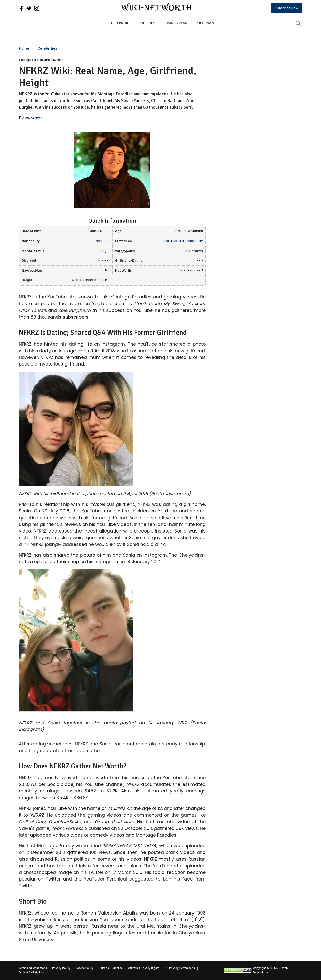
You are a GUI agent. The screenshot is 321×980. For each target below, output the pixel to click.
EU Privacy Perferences (180, 968)
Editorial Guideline (111, 968)
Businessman (175, 23)
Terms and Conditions (33, 968)
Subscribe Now (287, 8)
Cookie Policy (84, 968)
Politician (205, 23)
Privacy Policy (61, 968)
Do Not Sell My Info (31, 973)
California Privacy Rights (144, 968)
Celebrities (121, 23)
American (102, 241)
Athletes (147, 23)
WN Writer (33, 118)
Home (24, 48)
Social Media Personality (183, 241)
